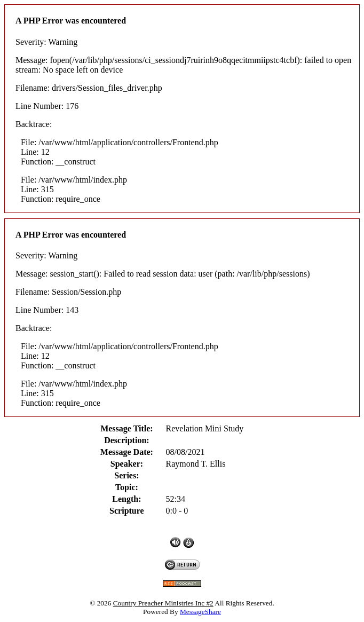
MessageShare (200, 612)
